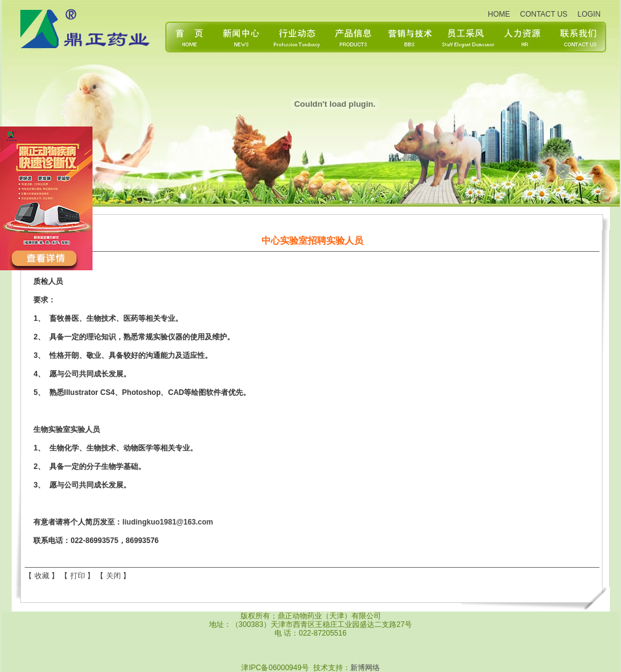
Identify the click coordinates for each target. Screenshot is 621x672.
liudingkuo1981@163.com (167, 522)
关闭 (113, 576)
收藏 (42, 576)
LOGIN (589, 14)
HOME (499, 14)
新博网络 (365, 668)
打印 (78, 576)
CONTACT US (544, 14)
